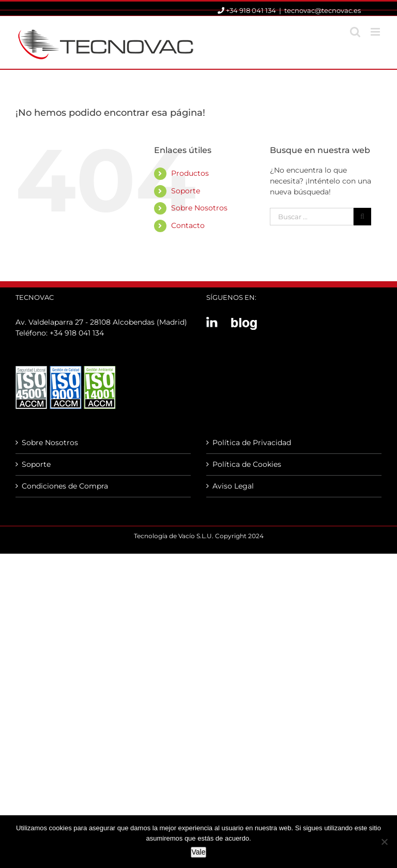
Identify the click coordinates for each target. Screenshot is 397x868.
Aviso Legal (233, 486)
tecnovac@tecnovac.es (323, 10)
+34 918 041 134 (77, 333)
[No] (384, 842)
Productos (190, 173)
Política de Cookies (247, 464)
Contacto (188, 225)
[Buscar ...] (312, 217)
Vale (199, 852)
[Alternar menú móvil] (376, 32)
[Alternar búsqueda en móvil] (355, 32)
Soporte (186, 191)
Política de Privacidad (252, 443)
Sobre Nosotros (199, 208)
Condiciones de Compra (65, 486)
